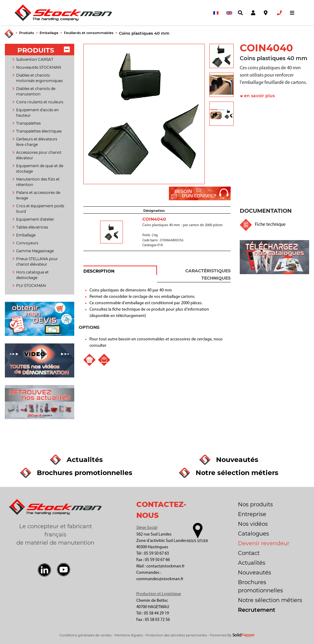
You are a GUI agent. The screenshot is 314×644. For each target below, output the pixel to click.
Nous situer (197, 541)
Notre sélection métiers (270, 600)
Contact (249, 553)
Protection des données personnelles (176, 635)
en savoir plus (259, 96)
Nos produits (255, 505)
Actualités (252, 563)
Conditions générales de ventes (85, 635)
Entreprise (252, 514)
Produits (27, 33)
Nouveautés (255, 573)
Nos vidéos (253, 524)
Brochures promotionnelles (260, 586)
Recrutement (257, 610)
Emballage (49, 33)
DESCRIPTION (99, 271)
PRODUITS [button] (43, 50)
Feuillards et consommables (89, 33)
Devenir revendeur (264, 543)
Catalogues (253, 534)
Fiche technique (270, 225)
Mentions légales (129, 635)
